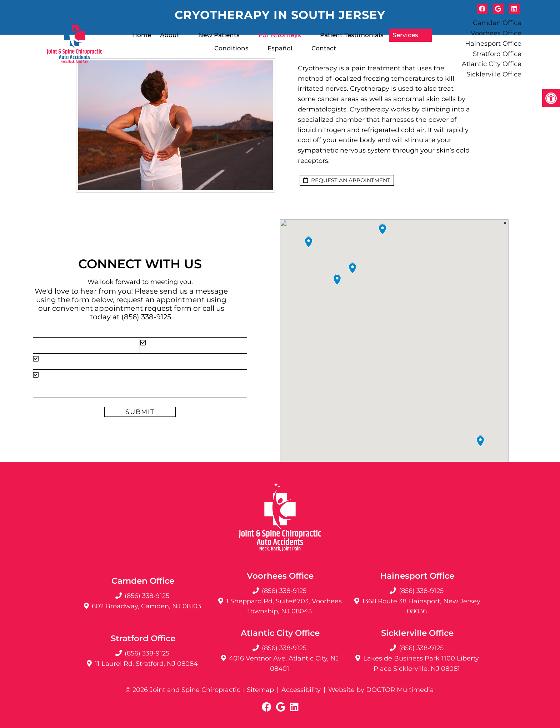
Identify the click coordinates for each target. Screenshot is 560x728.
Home (142, 35)
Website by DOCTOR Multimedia (381, 690)
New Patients (219, 35)
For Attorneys (280, 35)
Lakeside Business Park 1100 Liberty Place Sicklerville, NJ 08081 (421, 664)
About (170, 35)
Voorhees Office (496, 33)
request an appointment (347, 180)
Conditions (231, 48)
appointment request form (143, 308)
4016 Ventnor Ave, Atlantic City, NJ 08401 (284, 664)
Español (280, 48)
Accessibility (301, 690)
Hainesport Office (493, 44)
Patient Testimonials (352, 35)
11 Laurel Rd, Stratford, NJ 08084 (146, 664)
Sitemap (260, 690)
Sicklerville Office (494, 74)
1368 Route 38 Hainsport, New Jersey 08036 (421, 606)
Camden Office (497, 23)
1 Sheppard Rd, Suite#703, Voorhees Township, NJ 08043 (284, 606)
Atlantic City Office (492, 64)
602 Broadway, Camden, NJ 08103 (146, 606)
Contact (324, 48)
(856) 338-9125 (146, 317)
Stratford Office (497, 54)
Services (405, 35)
